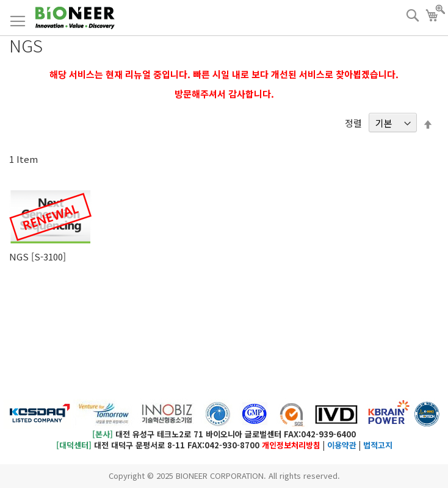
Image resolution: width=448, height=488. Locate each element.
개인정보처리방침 (291, 445)
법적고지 (378, 445)
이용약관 (342, 445)
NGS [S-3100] (38, 257)
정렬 (353, 123)
